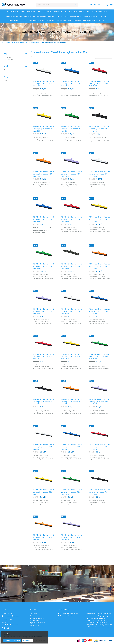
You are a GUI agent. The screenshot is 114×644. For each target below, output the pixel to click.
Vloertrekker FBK (34, 43)
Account (107, 5)
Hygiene (8, 43)
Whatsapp (8, 628)
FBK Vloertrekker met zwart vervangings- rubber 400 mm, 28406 (44, 84)
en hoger (9, 59)
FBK (5, 70)
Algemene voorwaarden (37, 618)
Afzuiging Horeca (35, 625)
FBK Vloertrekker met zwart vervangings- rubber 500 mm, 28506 (99, 174)
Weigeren (17, 640)
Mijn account (34, 614)
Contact (32, 616)
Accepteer (7, 640)
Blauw (5, 80)
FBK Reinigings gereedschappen (20, 43)
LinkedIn (5, 628)
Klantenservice (95, 5)
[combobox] (57, 5)
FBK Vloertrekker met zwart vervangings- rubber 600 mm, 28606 (71, 311)
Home (3, 43)
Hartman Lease (34, 620)
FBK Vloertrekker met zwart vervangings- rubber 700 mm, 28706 (44, 447)
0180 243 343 (8, 614)
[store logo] (13, 5)
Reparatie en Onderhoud (37, 623)
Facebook (2, 628)
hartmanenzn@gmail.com (12, 616)
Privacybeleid (27, 640)
